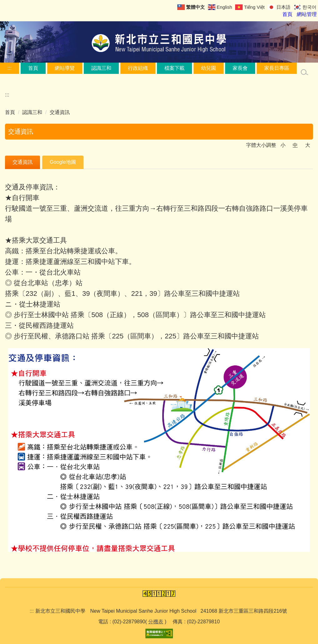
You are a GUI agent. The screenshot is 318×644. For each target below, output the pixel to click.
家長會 (240, 68)
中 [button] (295, 145)
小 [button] (283, 145)
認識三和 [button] (101, 68)
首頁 (33, 68)
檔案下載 (174, 68)
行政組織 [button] (138, 68)
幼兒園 (209, 68)
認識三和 (32, 112)
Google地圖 (63, 162)
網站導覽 (65, 68)
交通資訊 (60, 112)
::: (10, 68)
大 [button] (308, 145)
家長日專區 (277, 68)
